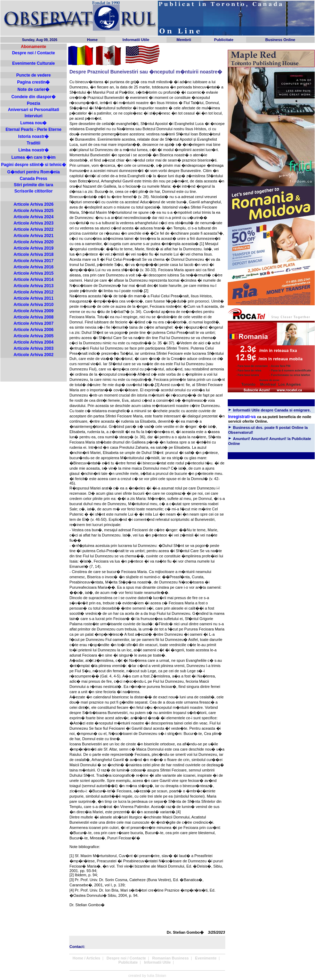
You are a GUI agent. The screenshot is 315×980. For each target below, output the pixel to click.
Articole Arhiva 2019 (34, 248)
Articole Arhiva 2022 (34, 229)
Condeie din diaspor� (34, 97)
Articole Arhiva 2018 (34, 254)
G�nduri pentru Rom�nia (34, 172)
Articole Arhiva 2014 (34, 280)
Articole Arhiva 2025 (34, 211)
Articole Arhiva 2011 (34, 298)
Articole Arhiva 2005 (34, 336)
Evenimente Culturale (34, 63)
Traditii (34, 143)
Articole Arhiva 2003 (34, 348)
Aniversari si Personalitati (34, 110)
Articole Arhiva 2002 (34, 355)
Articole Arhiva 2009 (34, 311)
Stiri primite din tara (34, 185)
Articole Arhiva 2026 (34, 204)
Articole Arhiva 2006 (34, 330)
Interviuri (34, 116)
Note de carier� (33, 89)
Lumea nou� (33, 123)
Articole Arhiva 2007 (34, 323)
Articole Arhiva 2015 (34, 273)
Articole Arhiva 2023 (34, 223)
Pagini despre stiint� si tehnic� (34, 165)
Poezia (33, 103)
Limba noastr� (34, 150)
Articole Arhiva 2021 (34, 236)
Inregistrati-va (242, 417)
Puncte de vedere (34, 75)
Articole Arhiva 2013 (34, 286)
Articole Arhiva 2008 (34, 317)
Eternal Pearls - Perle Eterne (34, 130)
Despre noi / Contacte (34, 53)
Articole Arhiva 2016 (34, 267)
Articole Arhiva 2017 (34, 261)
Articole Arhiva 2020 (34, 242)
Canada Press (34, 179)
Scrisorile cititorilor (33, 191)
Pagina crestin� (33, 82)
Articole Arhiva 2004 (34, 342)
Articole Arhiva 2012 (34, 292)
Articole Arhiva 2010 (34, 305)
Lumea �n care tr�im (34, 157)
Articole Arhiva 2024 (34, 217)
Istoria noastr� (33, 136)
